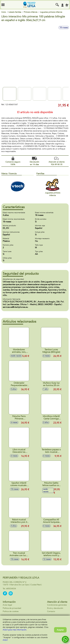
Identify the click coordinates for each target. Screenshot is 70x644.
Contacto (51, 611)
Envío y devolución (55, 608)
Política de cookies (11, 611)
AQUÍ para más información (15, 630)
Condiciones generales (57, 605)
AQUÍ (5, 640)
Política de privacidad (12, 608)
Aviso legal (7, 605)
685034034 (11, 589)
